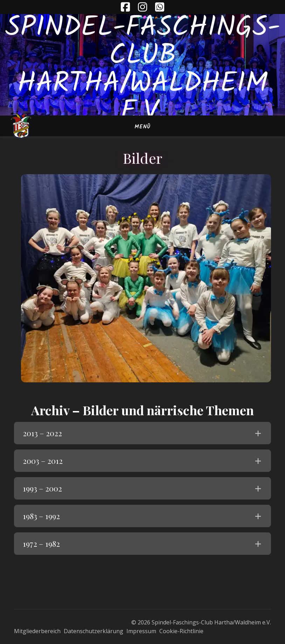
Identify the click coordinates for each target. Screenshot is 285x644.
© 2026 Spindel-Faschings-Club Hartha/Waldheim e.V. (201, 622)
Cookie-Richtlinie (181, 631)
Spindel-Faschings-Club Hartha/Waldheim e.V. (143, 70)
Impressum (141, 631)
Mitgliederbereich (37, 631)
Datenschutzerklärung (93, 631)
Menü (142, 127)
